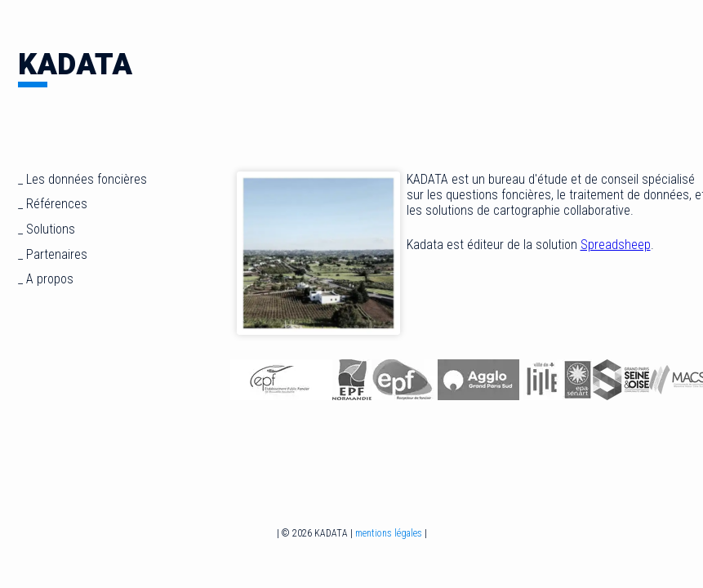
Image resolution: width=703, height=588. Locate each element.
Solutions (51, 229)
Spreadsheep (616, 245)
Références (57, 204)
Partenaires (57, 254)
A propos (50, 279)
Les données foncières (87, 179)
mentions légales (389, 533)
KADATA (75, 65)
